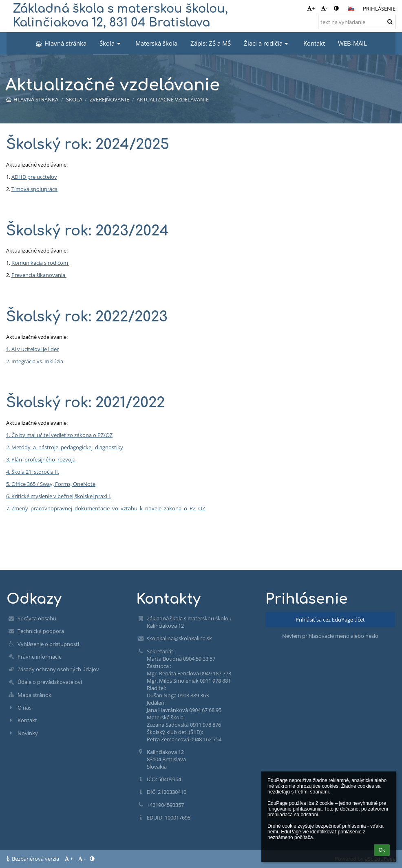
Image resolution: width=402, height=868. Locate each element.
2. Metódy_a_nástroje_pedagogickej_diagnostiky (65, 447)
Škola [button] (111, 43)
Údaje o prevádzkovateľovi (50, 682)
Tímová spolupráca (34, 189)
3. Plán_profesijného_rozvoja (41, 459)
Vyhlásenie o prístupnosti (48, 644)
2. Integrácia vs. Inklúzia (35, 361)
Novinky (28, 733)
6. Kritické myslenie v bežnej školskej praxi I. (59, 496)
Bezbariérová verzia (33, 859)
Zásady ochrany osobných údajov (58, 669)
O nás (24, 708)
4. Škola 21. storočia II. (33, 472)
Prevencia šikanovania (39, 275)
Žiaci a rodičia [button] (267, 43)
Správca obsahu (37, 618)
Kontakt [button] (314, 43)
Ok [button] (382, 850)
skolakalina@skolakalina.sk (179, 638)
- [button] (324, 8)
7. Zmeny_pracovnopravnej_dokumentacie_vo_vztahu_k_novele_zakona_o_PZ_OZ (106, 508)
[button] (351, 9)
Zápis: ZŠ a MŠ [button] (211, 43)
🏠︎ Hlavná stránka (32, 99)
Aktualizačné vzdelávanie (173, 99)
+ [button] (311, 8)
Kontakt (27, 720)
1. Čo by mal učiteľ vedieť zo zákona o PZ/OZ (59, 435)
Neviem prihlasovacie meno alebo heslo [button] (330, 636)
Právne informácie (40, 657)
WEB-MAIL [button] (352, 43)
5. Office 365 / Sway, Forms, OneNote (51, 484)
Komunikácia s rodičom (40, 263)
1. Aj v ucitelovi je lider (32, 349)
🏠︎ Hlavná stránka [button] (61, 43)
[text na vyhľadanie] (357, 22)
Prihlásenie (379, 9)
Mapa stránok (34, 695)
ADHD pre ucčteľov (34, 177)
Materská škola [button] (156, 43)
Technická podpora (41, 631)
